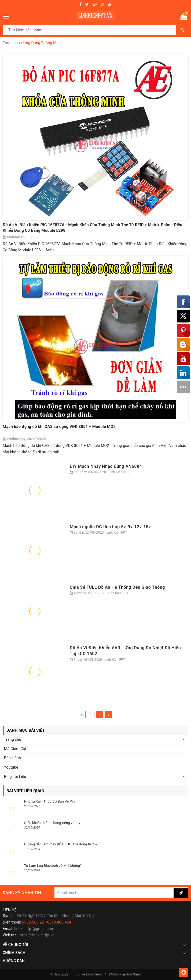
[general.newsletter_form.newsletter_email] (114, 893)
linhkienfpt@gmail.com (34, 929)
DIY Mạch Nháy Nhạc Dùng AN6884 (106, 466)
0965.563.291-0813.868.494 (47, 922)
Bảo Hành (12, 758)
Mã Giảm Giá (15, 749)
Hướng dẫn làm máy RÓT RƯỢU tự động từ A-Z (61, 844)
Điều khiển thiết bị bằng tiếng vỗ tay (52, 823)
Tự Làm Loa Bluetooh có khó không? (53, 866)
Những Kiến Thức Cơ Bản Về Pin (49, 801)
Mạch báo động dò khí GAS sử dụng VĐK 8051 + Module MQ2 (59, 427)
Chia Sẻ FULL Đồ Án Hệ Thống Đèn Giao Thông (117, 587)
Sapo (137, 974)
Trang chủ (13, 739)
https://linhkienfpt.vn (36, 935)
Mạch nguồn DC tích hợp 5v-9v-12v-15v (110, 527)
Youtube (11, 767)
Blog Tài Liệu (15, 777)
